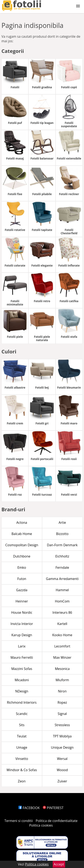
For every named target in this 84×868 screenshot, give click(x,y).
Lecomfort (62, 646)
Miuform (62, 680)
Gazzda (22, 590)
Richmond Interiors (22, 702)
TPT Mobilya (62, 736)
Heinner (22, 601)
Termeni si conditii (19, 821)
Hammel (62, 590)
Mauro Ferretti (22, 657)
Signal (62, 714)
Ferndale (62, 567)
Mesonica (62, 669)
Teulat (22, 736)
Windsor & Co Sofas (22, 770)
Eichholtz (62, 556)
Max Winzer (62, 657)
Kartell (62, 624)
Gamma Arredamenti (62, 579)
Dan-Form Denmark (62, 545)
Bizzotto (62, 534)
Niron (62, 691)
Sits (22, 725)
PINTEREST (53, 808)
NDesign (22, 691)
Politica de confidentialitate (57, 821)
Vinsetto (22, 759)
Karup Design (22, 635)
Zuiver (62, 781)
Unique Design (62, 747)
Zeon (22, 781)
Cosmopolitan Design (22, 545)
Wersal (62, 759)
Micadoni (22, 680)
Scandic (22, 714)
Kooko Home (62, 635)
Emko (22, 567)
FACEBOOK (29, 808)
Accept (59, 864)
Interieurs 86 (62, 612)
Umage (22, 747)
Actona (22, 523)
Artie (62, 523)
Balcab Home (22, 534)
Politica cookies (41, 825)
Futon (22, 579)
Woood (62, 770)
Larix (22, 646)
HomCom (62, 601)
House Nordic (22, 612)
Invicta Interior (22, 624)
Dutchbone (22, 556)
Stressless (62, 725)
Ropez (62, 702)
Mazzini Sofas (22, 669)
